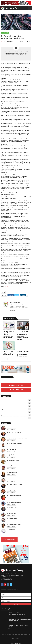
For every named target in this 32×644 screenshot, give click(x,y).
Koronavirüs (4, 403)
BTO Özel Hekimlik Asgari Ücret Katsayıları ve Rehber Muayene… (17, 614)
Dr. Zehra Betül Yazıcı (14, 524)
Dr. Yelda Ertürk (12, 519)
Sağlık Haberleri (5, 409)
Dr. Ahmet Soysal (13, 427)
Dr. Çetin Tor (11, 455)
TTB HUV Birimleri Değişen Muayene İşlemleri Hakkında (18, 626)
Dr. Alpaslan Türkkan (14, 432)
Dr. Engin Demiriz (12, 466)
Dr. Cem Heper (12, 449)
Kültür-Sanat (4, 418)
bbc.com (7, 286)
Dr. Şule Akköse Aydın (14, 502)
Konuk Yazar (11, 530)
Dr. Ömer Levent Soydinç (15, 484)
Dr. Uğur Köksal (12, 513)
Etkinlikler (3, 406)
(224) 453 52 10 (7, 577)
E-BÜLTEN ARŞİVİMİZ (16, 390)
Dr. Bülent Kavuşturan (14, 444)
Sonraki (10, 359)
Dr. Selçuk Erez (11, 490)
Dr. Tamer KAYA (12, 508)
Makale (3, 412)
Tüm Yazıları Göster (11, 429)
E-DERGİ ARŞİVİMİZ (16, 385)
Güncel (3, 400)
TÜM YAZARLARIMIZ (9, 540)
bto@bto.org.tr (9, 580)
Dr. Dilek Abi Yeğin (13, 460)
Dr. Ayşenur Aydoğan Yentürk (17, 438)
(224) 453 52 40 (7, 578)
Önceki (5, 359)
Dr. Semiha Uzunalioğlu (15, 496)
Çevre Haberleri (5, 33)
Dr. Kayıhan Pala (12, 479)
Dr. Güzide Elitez (12, 472)
